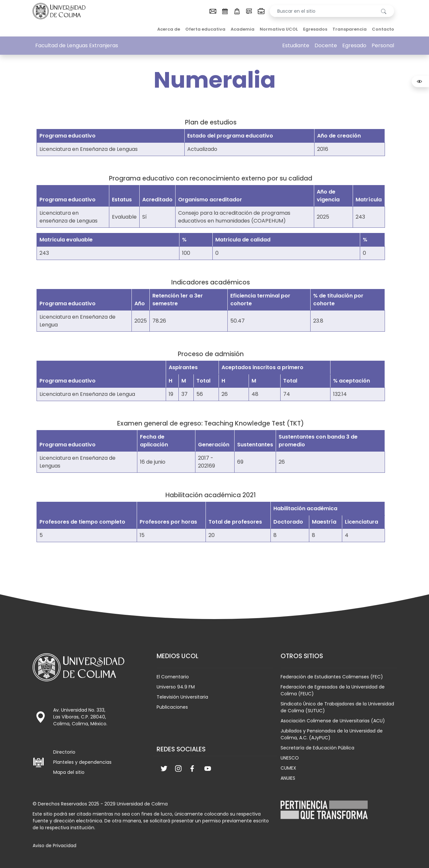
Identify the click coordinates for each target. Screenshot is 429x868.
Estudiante (296, 45)
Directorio (64, 752)
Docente (326, 45)
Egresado (354, 45)
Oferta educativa (205, 29)
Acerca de (169, 29)
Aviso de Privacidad (54, 846)
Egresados (315, 29)
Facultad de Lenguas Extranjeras (77, 45)
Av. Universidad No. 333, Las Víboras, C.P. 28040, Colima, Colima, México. (80, 717)
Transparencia (350, 29)
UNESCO (290, 758)
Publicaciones (172, 707)
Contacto (383, 29)
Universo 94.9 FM (176, 687)
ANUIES (288, 778)
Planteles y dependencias (82, 762)
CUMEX (288, 768)
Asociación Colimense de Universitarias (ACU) (333, 721)
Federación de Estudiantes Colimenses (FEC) (332, 677)
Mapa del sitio (69, 772)
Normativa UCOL (279, 29)
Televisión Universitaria (182, 697)
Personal (383, 45)
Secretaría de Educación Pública (317, 748)
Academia (243, 29)
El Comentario (173, 677)
